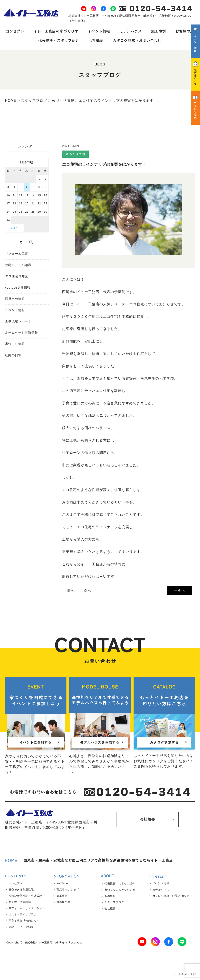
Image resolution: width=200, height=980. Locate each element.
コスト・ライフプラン (23, 915)
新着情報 (110, 896)
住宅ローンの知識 (18, 265)
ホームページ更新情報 (22, 332)
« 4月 (14, 228)
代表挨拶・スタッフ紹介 (59, 40)
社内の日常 (13, 355)
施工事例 (159, 31)
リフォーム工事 (17, 254)
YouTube (62, 883)
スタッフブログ (114, 902)
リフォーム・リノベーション (27, 908)
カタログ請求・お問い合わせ (137, 40)
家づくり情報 (15, 344)
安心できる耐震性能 (21, 890)
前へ (71, 591)
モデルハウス (131, 31)
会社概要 (96, 40)
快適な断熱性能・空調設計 (25, 896)
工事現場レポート (18, 321)
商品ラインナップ (68, 890)
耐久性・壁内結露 (20, 902)
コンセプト (15, 31)
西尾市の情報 (15, 299)
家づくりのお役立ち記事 (120, 890)
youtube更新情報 (18, 287)
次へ (88, 591)
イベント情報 (99, 31)
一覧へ (179, 590)
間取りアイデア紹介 (21, 927)
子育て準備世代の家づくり (25, 921)
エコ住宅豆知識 (17, 276)
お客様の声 (185, 31)
